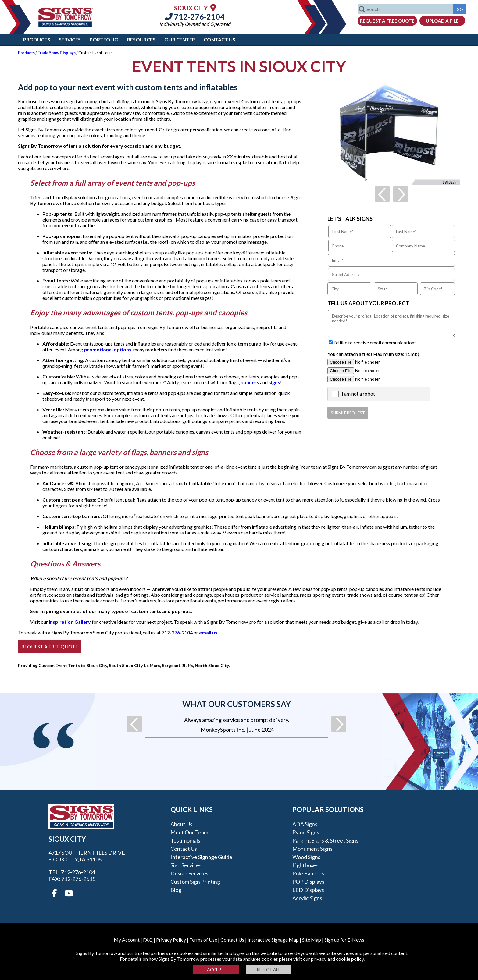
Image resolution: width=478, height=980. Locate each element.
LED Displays (308, 890)
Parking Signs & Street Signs (325, 840)
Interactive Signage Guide (201, 857)
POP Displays (308, 882)
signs (274, 382)
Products (37, 39)
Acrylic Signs (307, 898)
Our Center (180, 39)
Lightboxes (305, 865)
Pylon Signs (306, 832)
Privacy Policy (171, 940)
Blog (176, 890)
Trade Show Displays (57, 53)
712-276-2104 (195, 16)
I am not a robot (358, 394)
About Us (181, 824)
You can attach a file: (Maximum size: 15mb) (373, 354)
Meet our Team (189, 832)
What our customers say (237, 704)
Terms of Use (203, 940)
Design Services (189, 873)
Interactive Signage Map (273, 940)
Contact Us (219, 39)
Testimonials (185, 840)
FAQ (148, 940)
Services (70, 39)
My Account (127, 940)
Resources (141, 39)
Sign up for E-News (344, 940)
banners (250, 382)
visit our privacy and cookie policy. (329, 959)
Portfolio (104, 39)
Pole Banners (308, 873)
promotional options (108, 349)
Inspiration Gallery (70, 622)
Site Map (312, 940)
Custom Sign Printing (195, 882)
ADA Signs (305, 824)
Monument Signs (312, 849)
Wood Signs (306, 857)
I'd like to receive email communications (375, 342)
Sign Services (186, 865)
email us (208, 632)
